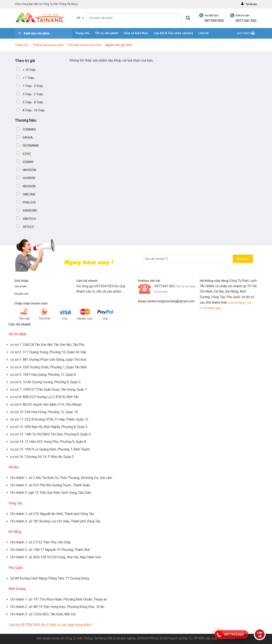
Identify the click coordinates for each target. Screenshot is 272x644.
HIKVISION (29, 170)
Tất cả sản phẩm (107, 33)
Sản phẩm (21, 286)
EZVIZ (27, 154)
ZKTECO (28, 227)
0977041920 (104, 286)
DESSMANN (31, 146)
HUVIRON (29, 178)
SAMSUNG (30, 210)
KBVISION (29, 186)
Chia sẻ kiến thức (136, 33)
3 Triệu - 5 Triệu (33, 94)
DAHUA (28, 137)
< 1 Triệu (28, 78)
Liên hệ (204, 33)
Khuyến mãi (21, 294)
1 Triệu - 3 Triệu (33, 86)
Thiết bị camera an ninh (48, 45)
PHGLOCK (29, 202)
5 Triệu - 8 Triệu (33, 102)
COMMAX (29, 129)
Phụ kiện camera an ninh (85, 45)
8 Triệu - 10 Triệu (34, 110)
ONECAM (29, 194)
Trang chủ (82, 33)
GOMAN (28, 162)
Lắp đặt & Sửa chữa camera (173, 33)
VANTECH (29, 219)
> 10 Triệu (29, 70)
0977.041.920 (164, 286)
